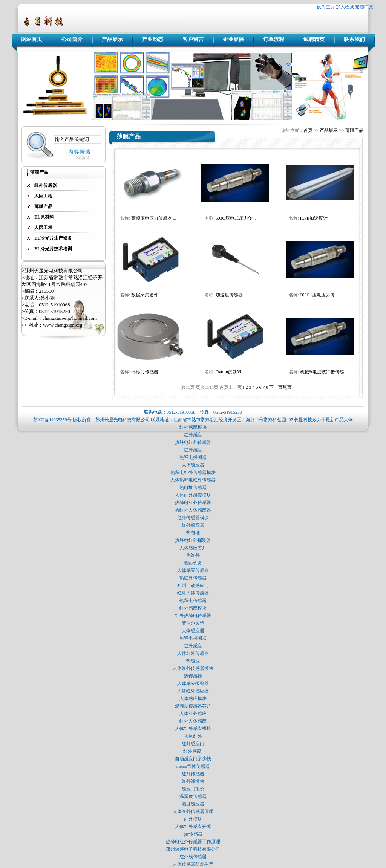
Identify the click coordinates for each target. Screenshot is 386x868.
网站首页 (32, 39)
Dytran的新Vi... (230, 372)
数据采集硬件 (145, 295)
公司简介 (72, 39)
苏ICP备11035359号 (52, 420)
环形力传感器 (145, 372)
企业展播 (233, 39)
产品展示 (112, 39)
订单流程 (274, 39)
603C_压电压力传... (319, 295)
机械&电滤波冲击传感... (324, 372)
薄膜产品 (354, 130)
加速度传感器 (229, 295)
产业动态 (153, 39)
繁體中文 (364, 7)
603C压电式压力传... (236, 218)
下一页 (276, 387)
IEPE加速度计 (314, 218)
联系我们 (354, 39)
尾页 (287, 387)
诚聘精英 (314, 39)
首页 (308, 130)
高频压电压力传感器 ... (154, 218)
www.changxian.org (63, 325)
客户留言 (193, 39)
